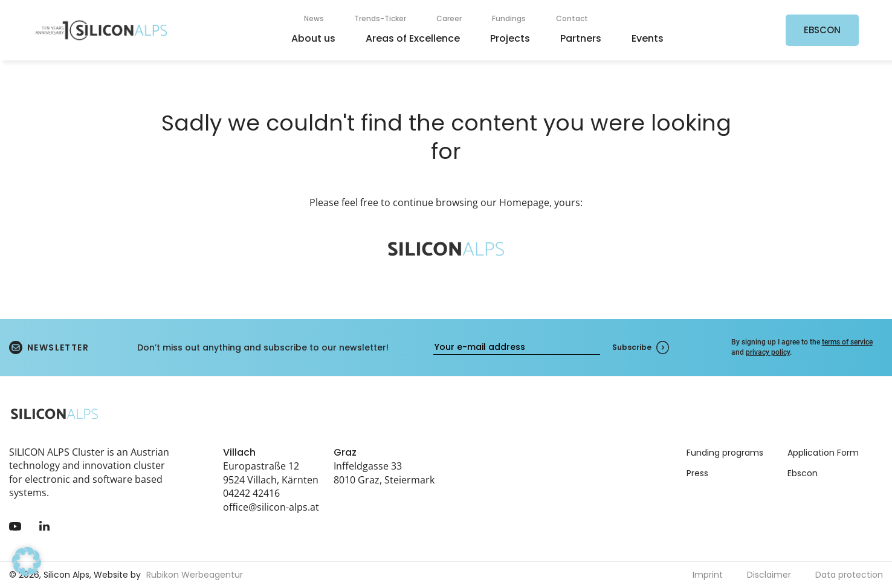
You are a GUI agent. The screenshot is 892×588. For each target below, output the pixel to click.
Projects (510, 38)
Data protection (849, 575)
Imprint (708, 575)
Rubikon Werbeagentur (195, 575)
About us (313, 38)
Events (648, 38)
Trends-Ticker (380, 18)
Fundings (509, 18)
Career (449, 18)
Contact (572, 18)
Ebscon (803, 473)
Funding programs (725, 453)
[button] (27, 561)
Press (697, 473)
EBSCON (822, 30)
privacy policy (768, 352)
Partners (581, 38)
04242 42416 (251, 493)
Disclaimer (769, 575)
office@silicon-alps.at (271, 507)
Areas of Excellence (413, 38)
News (314, 18)
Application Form (823, 453)
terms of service (847, 342)
